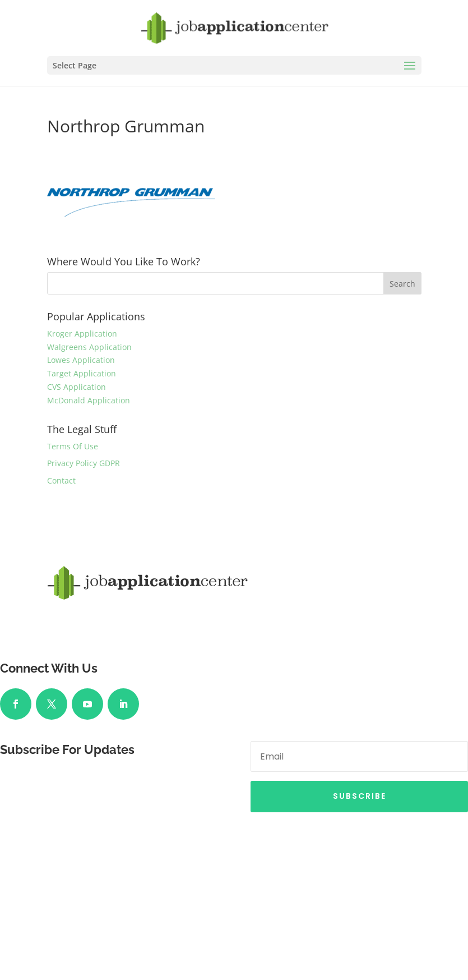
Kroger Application (82, 333)
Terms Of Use (73, 446)
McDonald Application (89, 400)
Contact (61, 480)
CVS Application (77, 387)
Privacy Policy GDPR (84, 463)
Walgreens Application (89, 347)
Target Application (82, 373)
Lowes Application (81, 360)
